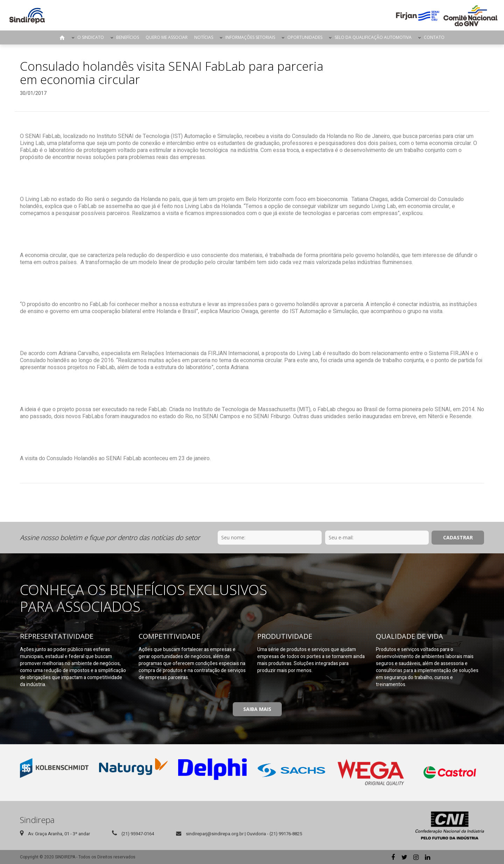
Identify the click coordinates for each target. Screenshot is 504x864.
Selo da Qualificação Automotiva (373, 37)
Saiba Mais (257, 709)
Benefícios (128, 37)
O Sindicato (91, 37)
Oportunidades (305, 37)
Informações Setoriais (250, 37)
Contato (434, 37)
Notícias (204, 37)
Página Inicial (62, 37)
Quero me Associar (167, 37)
